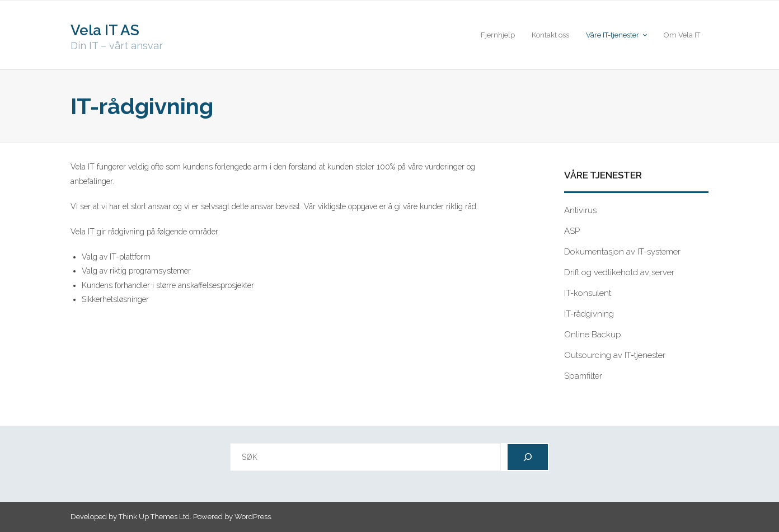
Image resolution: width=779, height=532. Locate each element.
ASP (572, 231)
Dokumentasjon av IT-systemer (622, 252)
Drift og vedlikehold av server (619, 272)
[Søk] (528, 457)
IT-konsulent (588, 293)
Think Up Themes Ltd (154, 517)
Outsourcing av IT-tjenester (615, 355)
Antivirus (580, 210)
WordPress (253, 517)
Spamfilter (583, 376)
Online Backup (593, 335)
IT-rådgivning (589, 314)
